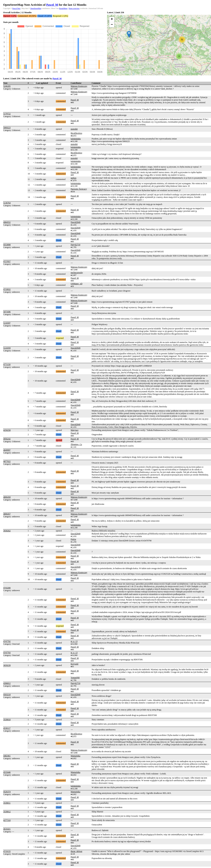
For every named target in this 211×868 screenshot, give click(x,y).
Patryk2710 (75, 245)
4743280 (7, 588)
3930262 (7, 531)
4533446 (7, 772)
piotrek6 (74, 129)
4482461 (7, 756)
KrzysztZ (75, 664)
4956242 (7, 439)
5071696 (7, 312)
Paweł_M (52, 5)
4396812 (7, 683)
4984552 (7, 222)
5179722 (7, 114)
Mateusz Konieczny (79, 86)
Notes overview (74, 8)
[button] (129, 34)
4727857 (7, 261)
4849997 (7, 450)
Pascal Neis (16, 8)
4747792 (7, 641)
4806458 (7, 497)
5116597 (7, 323)
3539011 (7, 803)
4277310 (7, 820)
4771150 (7, 364)
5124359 (7, 348)
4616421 (7, 829)
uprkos (74, 178)
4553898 (7, 245)
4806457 (7, 514)
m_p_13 (74, 641)
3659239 (7, 665)
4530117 (7, 728)
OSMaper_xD (76, 284)
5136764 (7, 203)
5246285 (7, 86)
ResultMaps (63, 8)
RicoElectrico (76, 133)
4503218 (7, 695)
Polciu (73, 539)
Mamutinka (75, 756)
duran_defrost (76, 851)
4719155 (7, 851)
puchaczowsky (77, 273)
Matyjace (75, 430)
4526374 (7, 792)
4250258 (7, 430)
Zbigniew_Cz (76, 444)
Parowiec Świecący (79, 189)
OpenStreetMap (36, 8)
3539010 (7, 720)
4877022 (7, 461)
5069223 (7, 128)
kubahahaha (76, 139)
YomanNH (75, 678)
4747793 (7, 653)
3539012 (7, 812)
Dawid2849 (76, 222)
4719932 (7, 289)
